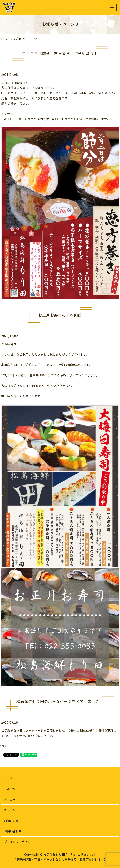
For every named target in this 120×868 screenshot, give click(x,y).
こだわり (10, 789)
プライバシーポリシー (19, 842)
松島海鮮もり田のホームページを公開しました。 (60, 701)
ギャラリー (11, 810)
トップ (8, 778)
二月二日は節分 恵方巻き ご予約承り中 (60, 53)
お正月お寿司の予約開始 (60, 315)
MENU (113, 9)
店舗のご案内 (13, 821)
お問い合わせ (13, 831)
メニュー (10, 799)
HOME (5, 39)
